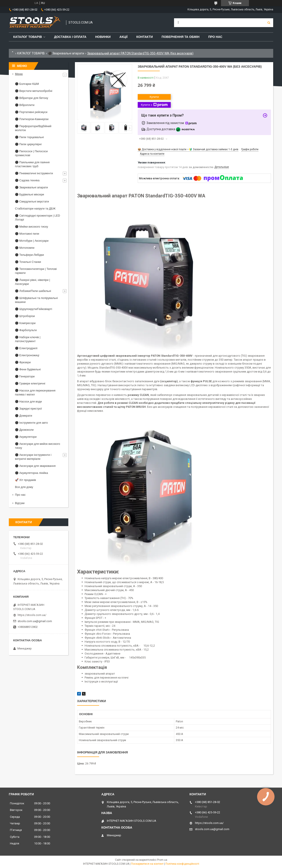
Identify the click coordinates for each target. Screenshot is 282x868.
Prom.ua (162, 860)
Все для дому (24, 487)
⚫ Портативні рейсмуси (31, 112)
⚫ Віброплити (25, 105)
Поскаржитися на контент (147, 864)
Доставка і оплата (70, 37)
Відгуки (20, 503)
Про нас (215, 37)
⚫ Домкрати (24, 416)
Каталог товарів (28, 37)
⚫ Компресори (25, 323)
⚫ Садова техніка (27, 180)
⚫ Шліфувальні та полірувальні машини (36, 300)
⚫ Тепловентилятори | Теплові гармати (36, 271)
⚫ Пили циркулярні (28, 144)
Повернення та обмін (181, 37)
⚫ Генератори (25, 376)
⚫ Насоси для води (28, 402)
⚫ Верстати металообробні (34, 91)
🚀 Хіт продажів (25, 480)
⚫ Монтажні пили (27, 234)
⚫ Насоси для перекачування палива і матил (35, 392)
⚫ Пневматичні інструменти (34, 173)
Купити (154, 97)
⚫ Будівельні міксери (30, 194)
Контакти (145, 37)
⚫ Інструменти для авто (31, 423)
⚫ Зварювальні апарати (66, 53)
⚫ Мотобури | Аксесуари (32, 241)
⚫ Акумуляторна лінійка (32, 473)
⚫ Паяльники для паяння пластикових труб (32, 164)
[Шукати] (269, 23)
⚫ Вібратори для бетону (32, 98)
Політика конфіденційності (182, 864)
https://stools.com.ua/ (32, 615)
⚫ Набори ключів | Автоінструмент (28, 339)
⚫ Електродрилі (26, 348)
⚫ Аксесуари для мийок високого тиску (38, 446)
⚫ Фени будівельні (28, 369)
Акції (123, 37)
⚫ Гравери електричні (30, 383)
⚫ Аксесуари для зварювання (35, 466)
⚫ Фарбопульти (26, 330)
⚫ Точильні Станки (28, 262)
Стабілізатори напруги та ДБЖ (35, 209)
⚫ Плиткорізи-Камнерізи (32, 119)
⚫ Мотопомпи (25, 248)
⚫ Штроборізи (25, 316)
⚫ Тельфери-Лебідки (29, 255)
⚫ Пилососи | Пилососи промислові (31, 153)
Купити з (154, 105)
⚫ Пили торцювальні (29, 137)
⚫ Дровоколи (24, 430)
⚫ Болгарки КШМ (27, 84)
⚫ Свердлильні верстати (32, 201)
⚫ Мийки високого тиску (32, 227)
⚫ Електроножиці (27, 355)
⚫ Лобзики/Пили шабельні (33, 291)
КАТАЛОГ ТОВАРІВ (31, 53)
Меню (19, 74)
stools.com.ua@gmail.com (35, 621)
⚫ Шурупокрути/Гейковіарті (33, 309)
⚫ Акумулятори (26, 437)
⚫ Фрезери (23, 362)
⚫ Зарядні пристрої (28, 409)
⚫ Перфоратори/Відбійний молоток (33, 128)
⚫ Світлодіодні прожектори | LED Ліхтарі (37, 218)
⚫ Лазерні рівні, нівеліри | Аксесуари (32, 282)
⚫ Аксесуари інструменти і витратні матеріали (33, 457)
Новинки (103, 37)
